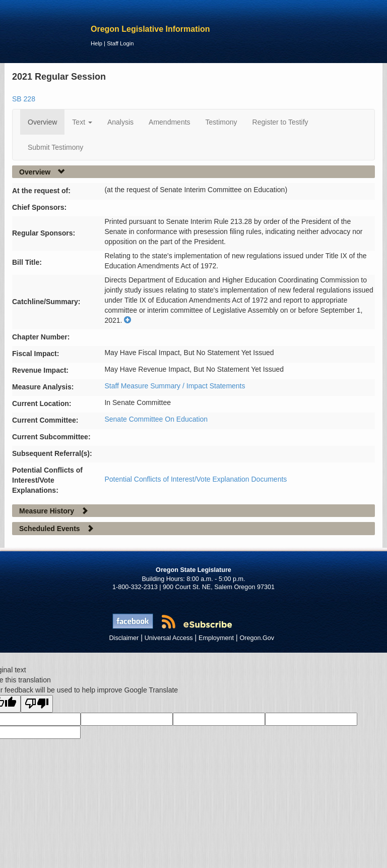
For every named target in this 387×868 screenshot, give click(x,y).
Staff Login (120, 43)
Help (96, 43)
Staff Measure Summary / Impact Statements (175, 386)
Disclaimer (124, 638)
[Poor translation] (37, 704)
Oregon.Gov (257, 638)
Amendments (169, 122)
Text (82, 122)
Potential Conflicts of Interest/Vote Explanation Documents (196, 479)
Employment (216, 638)
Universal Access (169, 638)
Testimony (221, 122)
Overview (42, 122)
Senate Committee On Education (156, 419)
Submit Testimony (55, 147)
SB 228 (24, 99)
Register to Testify (280, 122)
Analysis (120, 122)
